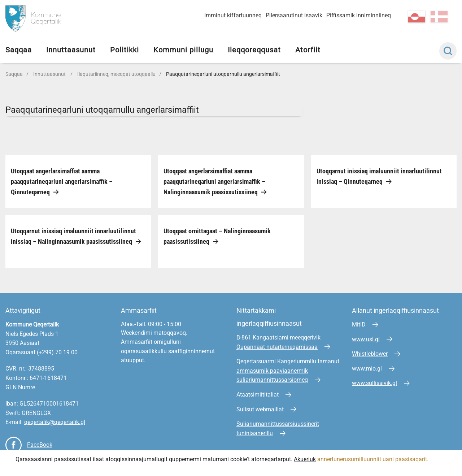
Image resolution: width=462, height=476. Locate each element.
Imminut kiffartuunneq (233, 15)
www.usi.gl (366, 339)
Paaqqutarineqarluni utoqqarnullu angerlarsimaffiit (223, 74)
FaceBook (40, 445)
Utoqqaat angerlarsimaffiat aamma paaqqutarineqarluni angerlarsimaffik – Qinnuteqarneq (62, 181)
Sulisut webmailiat (260, 409)
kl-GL (417, 17)
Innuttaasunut (71, 50)
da (439, 17)
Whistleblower (370, 354)
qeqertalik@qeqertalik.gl (55, 422)
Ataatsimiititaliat (258, 395)
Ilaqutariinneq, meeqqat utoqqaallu (116, 74)
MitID (359, 324)
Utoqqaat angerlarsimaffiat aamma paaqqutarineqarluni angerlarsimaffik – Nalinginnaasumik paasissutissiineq (214, 181)
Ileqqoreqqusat (254, 50)
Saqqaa (19, 50)
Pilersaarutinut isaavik (294, 15)
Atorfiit (308, 50)
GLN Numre (20, 387)
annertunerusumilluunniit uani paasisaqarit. (374, 459)
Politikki (125, 50)
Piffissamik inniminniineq (359, 15)
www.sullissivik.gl (374, 383)
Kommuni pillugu (183, 50)
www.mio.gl (367, 369)
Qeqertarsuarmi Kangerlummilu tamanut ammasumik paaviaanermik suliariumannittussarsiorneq (288, 371)
